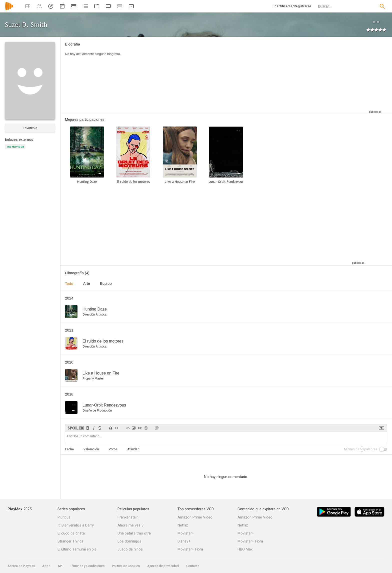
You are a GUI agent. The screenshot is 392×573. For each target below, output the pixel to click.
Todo (69, 283)
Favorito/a (30, 128)
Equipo (106, 283)
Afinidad (133, 449)
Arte (87, 283)
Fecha (69, 449)
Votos (113, 449)
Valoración (91, 449)
